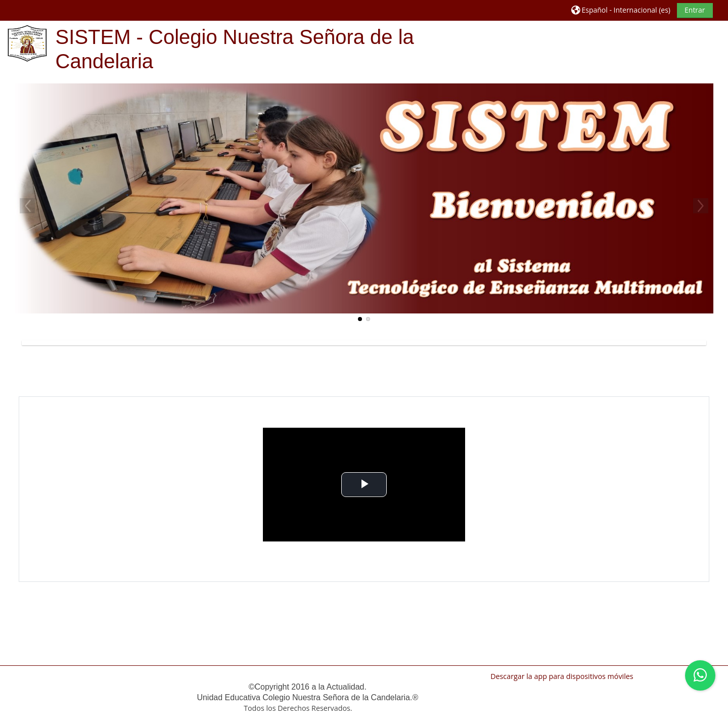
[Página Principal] (27, 43)
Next (701, 206)
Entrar (695, 10)
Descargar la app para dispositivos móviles (562, 676)
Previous (27, 206)
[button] (621, 10)
